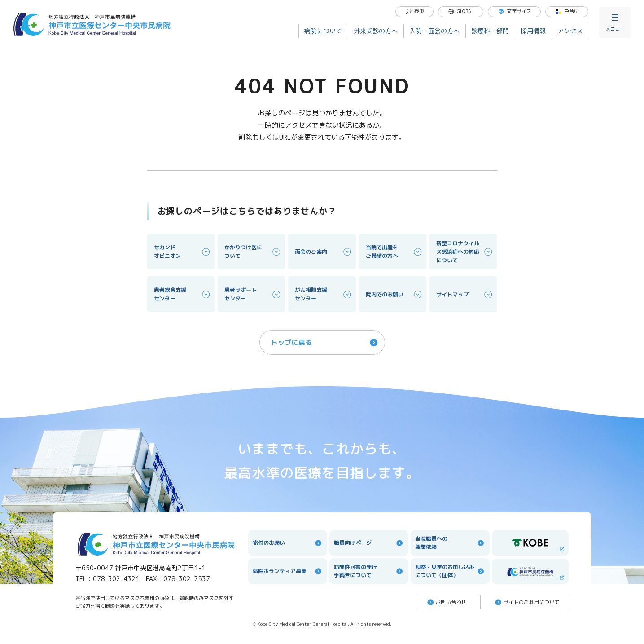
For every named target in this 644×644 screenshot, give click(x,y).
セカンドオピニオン (183, 251)
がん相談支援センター (324, 294)
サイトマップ (465, 294)
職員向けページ (369, 543)
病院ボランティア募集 (288, 571)
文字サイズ (515, 11)
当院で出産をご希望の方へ (394, 251)
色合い (567, 11)
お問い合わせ (446, 602)
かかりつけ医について (253, 251)
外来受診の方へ (376, 31)
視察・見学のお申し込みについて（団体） (450, 571)
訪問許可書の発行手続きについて (369, 571)
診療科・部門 (490, 31)
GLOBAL (461, 11)
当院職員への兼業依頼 (450, 543)
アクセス (570, 31)
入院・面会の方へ (434, 31)
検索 (415, 11)
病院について (323, 31)
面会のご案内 (324, 252)
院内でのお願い (394, 294)
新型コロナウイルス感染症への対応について (465, 252)
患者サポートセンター (253, 294)
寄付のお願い (288, 543)
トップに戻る (325, 342)
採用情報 (533, 31)
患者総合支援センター (183, 294)
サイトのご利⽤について (527, 602)
